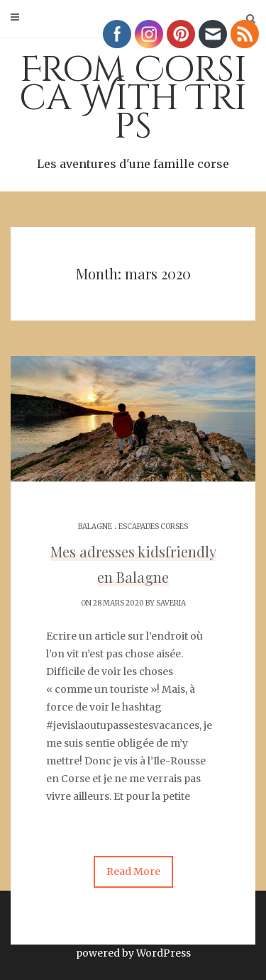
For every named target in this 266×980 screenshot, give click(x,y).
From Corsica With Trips (133, 110)
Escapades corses (153, 527)
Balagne (95, 527)
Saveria (171, 603)
